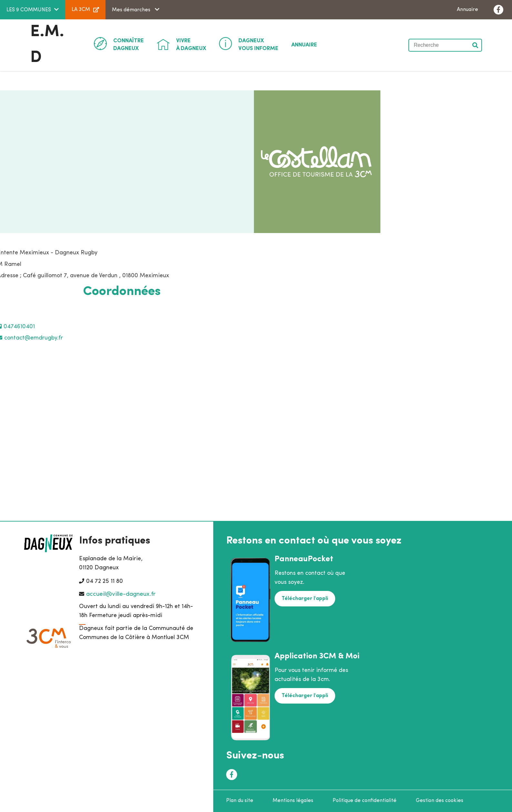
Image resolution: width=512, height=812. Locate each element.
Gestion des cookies (440, 801)
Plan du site (240, 801)
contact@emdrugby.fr (34, 338)
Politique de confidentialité (365, 801)
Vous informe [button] (258, 44)
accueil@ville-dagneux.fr (121, 594)
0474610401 (19, 327)
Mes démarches (132, 10)
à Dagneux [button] (191, 44)
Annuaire (467, 10)
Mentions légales (293, 801)
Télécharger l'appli (305, 599)
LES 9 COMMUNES (29, 10)
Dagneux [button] (129, 44)
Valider (476, 45)
